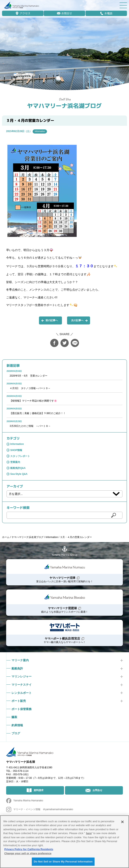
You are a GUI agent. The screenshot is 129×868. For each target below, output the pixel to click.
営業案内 (15, 462)
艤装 (14, 717)
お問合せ (67, 13)
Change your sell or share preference (28, 853)
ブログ (16, 733)
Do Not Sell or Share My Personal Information (63, 862)
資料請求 (39, 790)
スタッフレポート (20, 456)
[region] (64, 842)
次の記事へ (77, 320)
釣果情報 (17, 725)
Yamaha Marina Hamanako (28, 801)
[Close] (122, 822)
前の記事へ (52, 320)
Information (40, 131)
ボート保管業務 (22, 709)
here (89, 833)
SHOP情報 (16, 450)
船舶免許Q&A (18, 468)
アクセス (25, 13)
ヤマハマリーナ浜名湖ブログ (64, 106)
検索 (114, 515)
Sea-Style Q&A (19, 474)
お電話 (108, 13)
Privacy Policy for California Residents (29, 849)
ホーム (6, 537)
